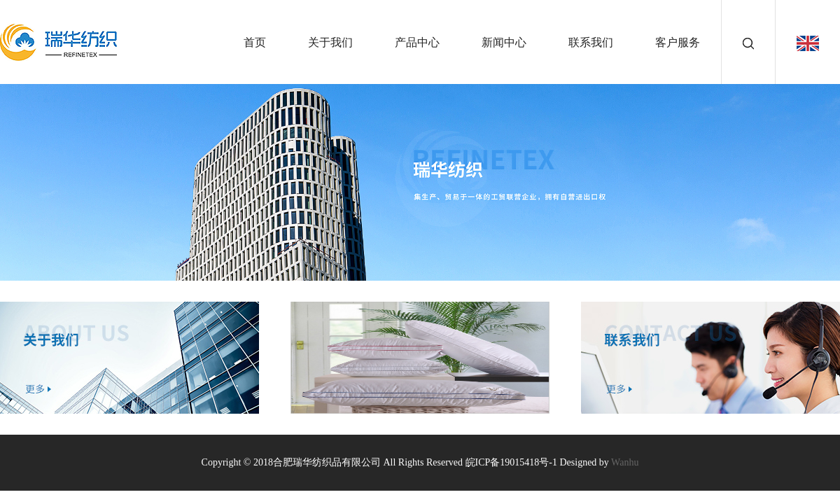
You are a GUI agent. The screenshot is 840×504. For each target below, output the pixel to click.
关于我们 (330, 42)
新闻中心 (504, 42)
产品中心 (417, 42)
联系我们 (591, 42)
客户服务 (678, 42)
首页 (255, 42)
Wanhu (625, 462)
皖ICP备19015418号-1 (511, 462)
